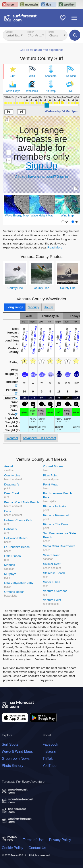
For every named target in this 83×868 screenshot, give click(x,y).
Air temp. (51, 91)
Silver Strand (52, 555)
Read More (55, 247)
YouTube (49, 766)
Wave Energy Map (17, 215)
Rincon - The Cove (56, 524)
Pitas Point (50, 475)
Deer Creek (12, 493)
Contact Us (37, 848)
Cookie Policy (13, 848)
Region (31, 32)
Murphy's (10, 574)
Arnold (9, 466)
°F (76, 222)
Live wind (70, 76)
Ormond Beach (14, 592)
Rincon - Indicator (55, 506)
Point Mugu (51, 484)
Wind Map (67, 215)
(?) (17, 386)
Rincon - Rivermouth (57, 515)
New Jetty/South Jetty (19, 583)
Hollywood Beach (16, 538)
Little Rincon (13, 556)
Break (51, 32)
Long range (15, 307)
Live (70, 91)
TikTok (48, 759)
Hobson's (10, 529)
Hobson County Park (18, 520)
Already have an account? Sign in (41, 177)
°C (67, 222)
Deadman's (12, 484)
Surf (13, 76)
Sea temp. (51, 76)
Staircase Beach (54, 573)
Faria (8, 511)
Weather (13, 438)
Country (9, 32)
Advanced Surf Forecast (39, 438)
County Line (15, 288)
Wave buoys (13, 91)
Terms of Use (33, 840)
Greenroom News (16, 759)
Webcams (32, 91)
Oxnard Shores (53, 466)
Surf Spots (10, 744)
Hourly (48, 307)
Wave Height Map (42, 215)
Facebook (50, 744)
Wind (32, 76)
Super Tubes (52, 582)
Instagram (50, 751)
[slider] (47, 105)
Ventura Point (52, 600)
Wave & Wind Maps (17, 751)
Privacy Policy (60, 840)
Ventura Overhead (55, 591)
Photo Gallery (13, 766)
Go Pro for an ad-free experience (41, 50)
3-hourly (34, 307)
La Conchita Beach (17, 547)
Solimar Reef (52, 564)
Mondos (10, 565)
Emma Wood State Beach (21, 502)
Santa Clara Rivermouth (59, 546)
